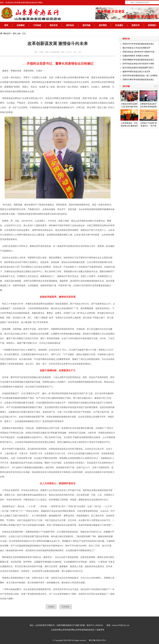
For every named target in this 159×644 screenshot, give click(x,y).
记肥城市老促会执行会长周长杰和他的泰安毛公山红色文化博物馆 (148, 99)
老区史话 (54, 25)
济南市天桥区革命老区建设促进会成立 (138, 80)
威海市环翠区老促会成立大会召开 (136, 72)
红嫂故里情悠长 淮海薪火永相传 (136, 56)
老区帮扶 (103, 25)
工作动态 (37, 25)
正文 (24, 34)
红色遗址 (119, 25)
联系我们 (152, 25)
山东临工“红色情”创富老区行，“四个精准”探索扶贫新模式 (148, 118)
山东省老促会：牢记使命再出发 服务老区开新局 (129, 118)
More (156, 86)
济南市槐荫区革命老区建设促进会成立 (138, 60)
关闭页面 (66, 607)
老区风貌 (86, 25)
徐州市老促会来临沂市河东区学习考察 (138, 64)
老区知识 (70, 25)
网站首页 (7, 34)
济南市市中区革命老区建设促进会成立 (138, 44)
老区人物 (16, 34)
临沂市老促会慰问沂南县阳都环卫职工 (138, 68)
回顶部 (51, 607)
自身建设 (21, 25)
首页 (6, 25)
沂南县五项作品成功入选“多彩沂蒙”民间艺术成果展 (129, 99)
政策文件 (136, 25)
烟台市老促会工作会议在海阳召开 (136, 48)
